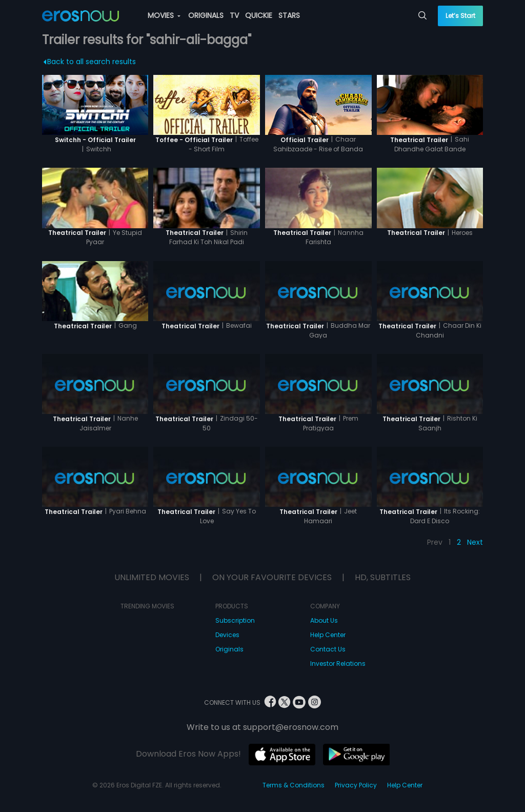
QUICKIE (259, 15)
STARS (289, 15)
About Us (324, 620)
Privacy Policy (356, 785)
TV (234, 15)
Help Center (328, 635)
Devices (227, 635)
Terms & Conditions (294, 785)
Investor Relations (338, 664)
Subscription (235, 620)
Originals (229, 649)
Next (475, 542)
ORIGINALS (206, 15)
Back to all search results (89, 62)
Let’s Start (460, 16)
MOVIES (164, 15)
